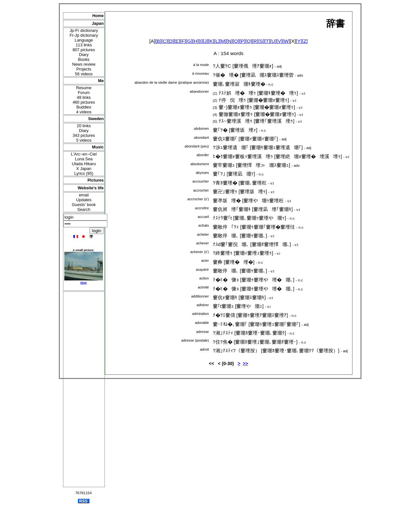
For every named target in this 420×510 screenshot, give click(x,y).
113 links (84, 45)
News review (84, 64)
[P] (242, 41)
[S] (261, 41)
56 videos (84, 74)
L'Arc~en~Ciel (84, 154)
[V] (279, 41)
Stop (84, 283)
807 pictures (84, 50)
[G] (189, 41)
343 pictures (84, 135)
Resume (84, 88)
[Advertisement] (84, 389)
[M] (223, 41)
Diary (84, 55)
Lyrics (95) (84, 173)
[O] (236, 41)
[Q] (249, 41)
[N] (230, 41)
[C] (165, 41)
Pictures (96, 180)
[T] (267, 41)
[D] (171, 41)
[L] (217, 41)
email (84, 195)
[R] (255, 41)
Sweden (96, 119)
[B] (158, 41)
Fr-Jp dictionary (84, 35)
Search (84, 209)
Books (84, 59)
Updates (84, 200)
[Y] (299, 41)
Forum (84, 93)
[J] (205, 41)
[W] (286, 41)
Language (84, 40)
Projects (84, 69)
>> (245, 364)
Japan (98, 23)
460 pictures (84, 102)
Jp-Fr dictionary (84, 30)
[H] (196, 41)
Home (98, 16)
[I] (201, 41)
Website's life (91, 188)
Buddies (84, 107)
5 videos (84, 140)
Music (98, 147)
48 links (84, 97)
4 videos (84, 112)
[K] (211, 41)
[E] (177, 41)
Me (101, 81)
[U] (273, 41)
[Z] (305, 41)
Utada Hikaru (84, 164)
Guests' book (84, 205)
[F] (183, 41)
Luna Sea (84, 159)
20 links (84, 126)
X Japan (84, 169)
